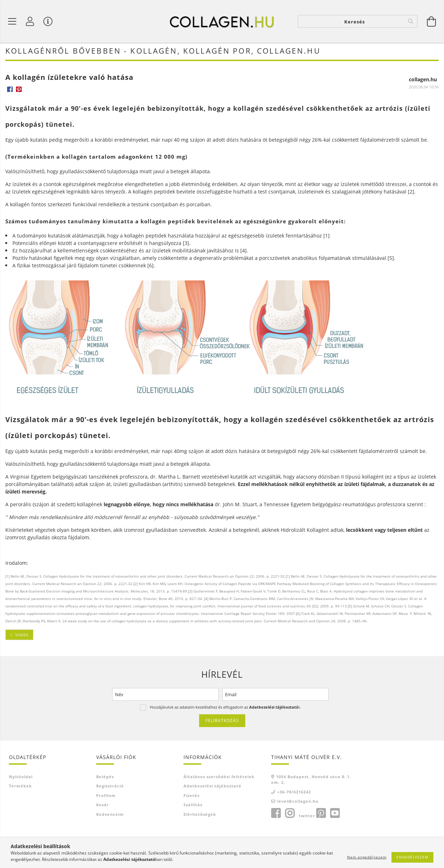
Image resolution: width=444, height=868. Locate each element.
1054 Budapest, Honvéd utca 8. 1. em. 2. (311, 781)
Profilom (106, 796)
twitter (307, 817)
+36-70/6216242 (294, 793)
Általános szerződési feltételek (219, 778)
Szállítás (193, 806)
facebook (276, 814)
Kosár (103, 806)
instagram (290, 814)
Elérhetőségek (200, 815)
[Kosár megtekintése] (432, 21)
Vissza (22, 636)
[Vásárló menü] (48, 21)
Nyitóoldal (21, 778)
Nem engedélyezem (367, 857)
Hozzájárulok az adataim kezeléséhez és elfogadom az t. (225, 708)
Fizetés (191, 796)
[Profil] (30, 21)
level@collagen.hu (298, 803)
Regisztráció (110, 787)
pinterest (321, 814)
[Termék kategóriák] (12, 21)
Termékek (20, 787)
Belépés (105, 778)
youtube (335, 814)
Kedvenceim (110, 815)
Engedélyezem (412, 857)
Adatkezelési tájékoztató (212, 787)
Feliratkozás (222, 722)
